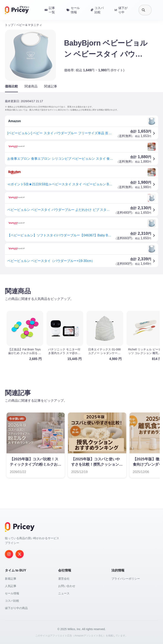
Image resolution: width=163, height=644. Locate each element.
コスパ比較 (12, 601)
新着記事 (11, 579)
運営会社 (64, 579)
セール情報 (12, 593)
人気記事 (11, 586)
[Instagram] (9, 554)
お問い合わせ (67, 586)
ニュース (64, 593)
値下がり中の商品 (16, 608)
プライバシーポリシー (126, 579)
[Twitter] (20, 554)
